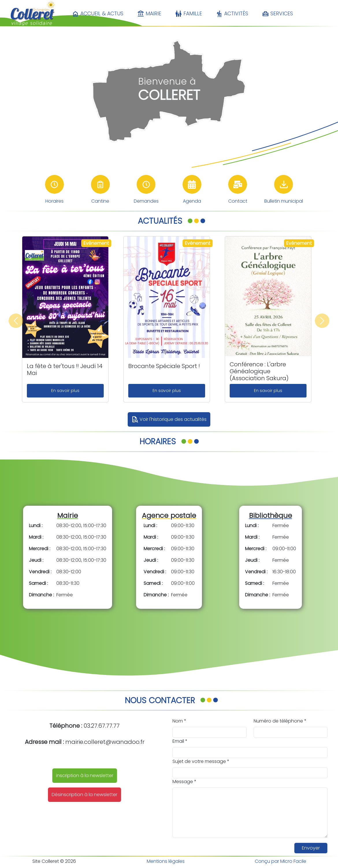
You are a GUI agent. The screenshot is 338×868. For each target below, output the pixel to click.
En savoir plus (65, 391)
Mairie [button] (149, 14)
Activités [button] (232, 14)
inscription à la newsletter (85, 775)
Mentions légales (166, 861)
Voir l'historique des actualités (169, 419)
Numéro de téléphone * (280, 721)
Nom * (179, 721)
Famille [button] (188, 14)
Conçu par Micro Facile (281, 861)
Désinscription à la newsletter (84, 795)
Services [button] (277, 14)
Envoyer (311, 848)
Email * (180, 741)
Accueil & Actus (98, 14)
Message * (184, 782)
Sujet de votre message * (201, 761)
